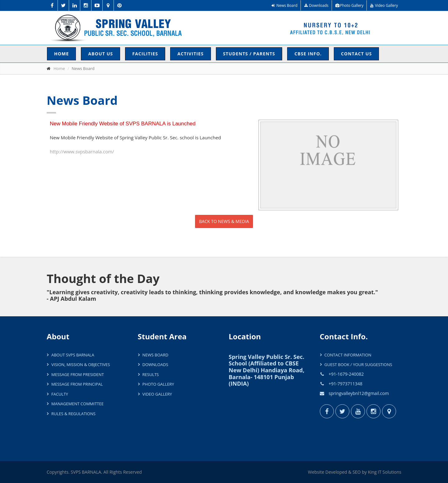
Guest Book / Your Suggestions (358, 365)
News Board (285, 5)
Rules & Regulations (73, 414)
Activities (191, 54)
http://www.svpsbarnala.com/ (82, 151)
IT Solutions (390, 472)
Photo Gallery (350, 5)
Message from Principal (77, 384)
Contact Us (356, 54)
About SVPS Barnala (73, 355)
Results (151, 374)
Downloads (316, 5)
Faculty (60, 394)
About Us (100, 54)
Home (61, 54)
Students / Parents (249, 54)
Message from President (78, 374)
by (364, 472)
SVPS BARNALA (86, 472)
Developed (336, 472)
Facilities (145, 54)
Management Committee (77, 404)
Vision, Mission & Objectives (81, 365)
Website (316, 472)
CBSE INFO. (308, 54)
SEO (357, 472)
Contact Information (348, 355)
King (372, 472)
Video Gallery (384, 5)
